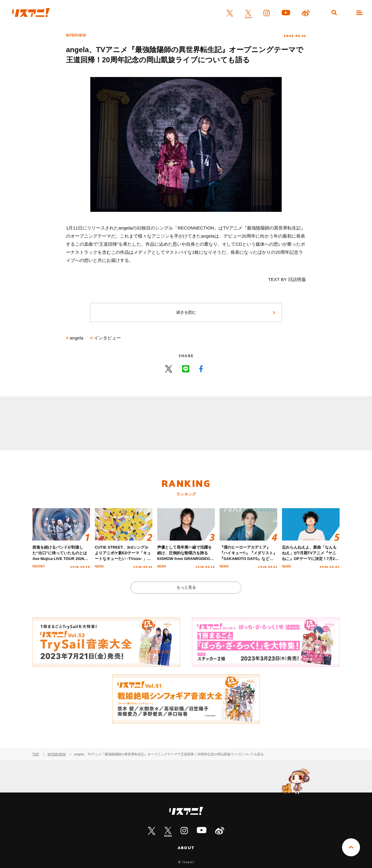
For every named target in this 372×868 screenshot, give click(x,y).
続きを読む (186, 312)
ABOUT (186, 848)
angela (77, 338)
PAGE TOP (351, 847)
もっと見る (186, 587)
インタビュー (107, 338)
